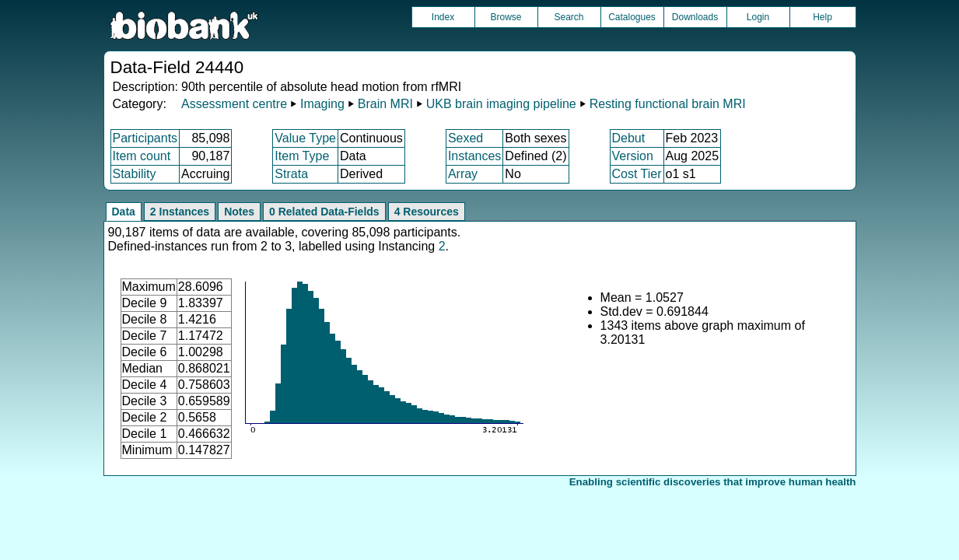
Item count (142, 156)
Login (758, 17)
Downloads (695, 17)
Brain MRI (385, 104)
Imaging (322, 104)
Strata (291, 174)
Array (463, 174)
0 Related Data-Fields (324, 212)
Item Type (302, 156)
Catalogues (632, 17)
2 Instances (180, 212)
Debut (629, 138)
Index (443, 17)
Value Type (305, 138)
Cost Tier (637, 174)
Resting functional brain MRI (668, 104)
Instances (474, 156)
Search (569, 17)
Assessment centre (234, 104)
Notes (239, 212)
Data (124, 212)
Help (822, 17)
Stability (135, 174)
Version (633, 156)
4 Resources (427, 212)
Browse (506, 17)
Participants (145, 138)
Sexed (465, 138)
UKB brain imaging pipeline (501, 104)
